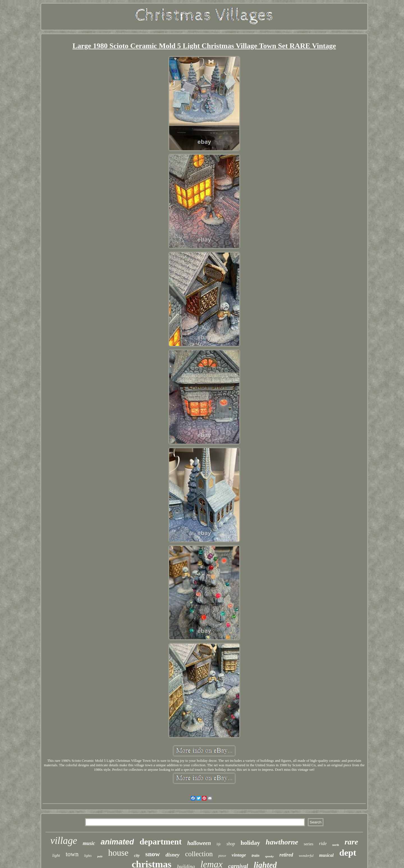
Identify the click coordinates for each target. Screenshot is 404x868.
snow (153, 854)
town (72, 854)
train (256, 856)
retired (286, 855)
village (64, 841)
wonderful (306, 856)
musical (327, 855)
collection (199, 854)
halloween (199, 843)
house (118, 853)
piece (222, 856)
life (219, 844)
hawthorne (282, 842)
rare (351, 842)
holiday (250, 843)
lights (88, 856)
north (336, 845)
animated (117, 842)
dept (348, 853)
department (160, 842)
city (137, 856)
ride (323, 843)
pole (100, 856)
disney (173, 855)
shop (231, 844)
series (309, 844)
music (89, 843)
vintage (239, 855)
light (56, 855)
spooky (269, 856)
